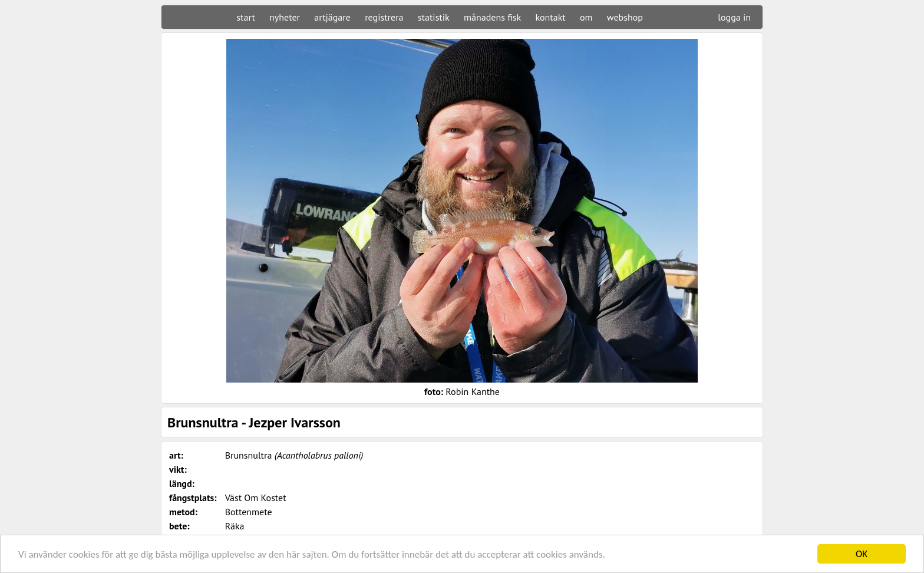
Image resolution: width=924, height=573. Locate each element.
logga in (734, 17)
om (586, 17)
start (245, 17)
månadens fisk (492, 17)
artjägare (332, 17)
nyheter (285, 17)
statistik (434, 17)
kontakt (550, 17)
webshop (625, 17)
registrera (384, 17)
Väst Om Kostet (256, 498)
